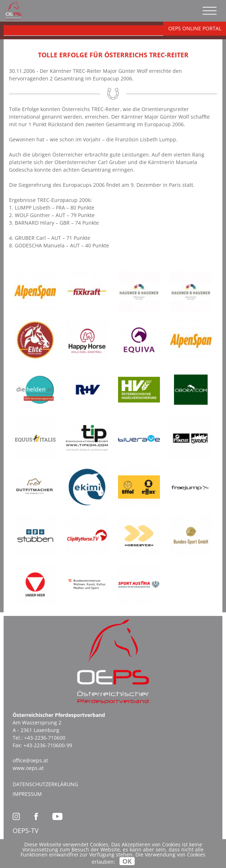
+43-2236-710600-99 (48, 745)
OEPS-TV (26, 830)
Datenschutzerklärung (45, 784)
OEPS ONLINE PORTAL (195, 28)
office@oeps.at (30, 760)
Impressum (27, 794)
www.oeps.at (28, 768)
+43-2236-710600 (45, 738)
